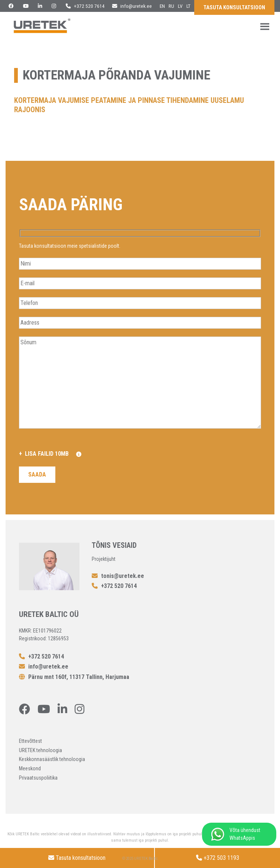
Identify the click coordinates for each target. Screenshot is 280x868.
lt (188, 6)
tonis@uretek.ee (118, 576)
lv (180, 6)
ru (171, 6)
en (162, 6)
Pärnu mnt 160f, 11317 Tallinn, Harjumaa (74, 677)
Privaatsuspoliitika (38, 778)
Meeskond (30, 768)
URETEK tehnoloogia (40, 750)
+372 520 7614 (85, 6)
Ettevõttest (30, 741)
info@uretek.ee (132, 6)
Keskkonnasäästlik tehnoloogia (52, 759)
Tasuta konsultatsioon (234, 8)
